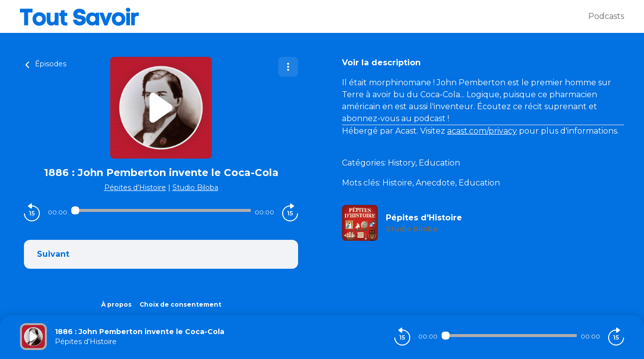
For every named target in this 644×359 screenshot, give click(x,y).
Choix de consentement (180, 304)
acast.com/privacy (482, 131)
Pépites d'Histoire (135, 187)
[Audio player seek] (161, 210)
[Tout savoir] (304, 16)
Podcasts (606, 16)
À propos (116, 304)
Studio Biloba (195, 187)
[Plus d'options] (288, 67)
